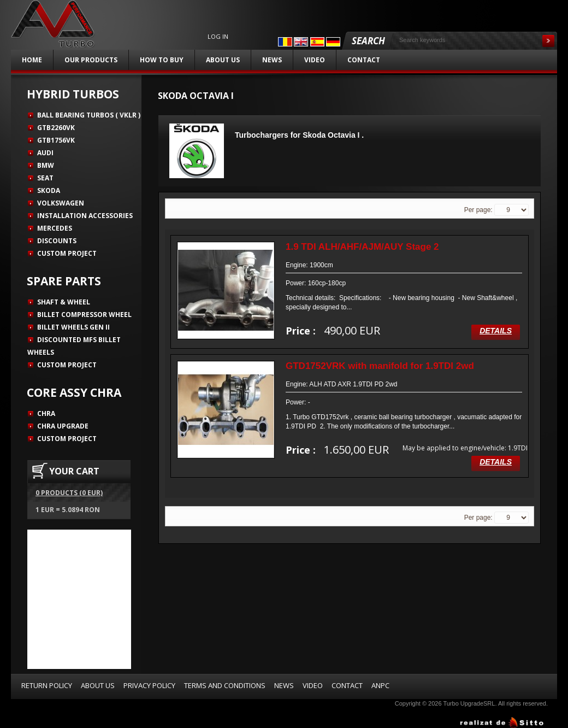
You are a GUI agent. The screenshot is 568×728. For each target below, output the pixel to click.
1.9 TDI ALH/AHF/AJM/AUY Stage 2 (362, 247)
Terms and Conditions (225, 685)
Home (32, 60)
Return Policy (47, 685)
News (272, 60)
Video (315, 60)
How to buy (162, 60)
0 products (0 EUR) (69, 493)
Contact (364, 60)
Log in (218, 37)
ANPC (380, 685)
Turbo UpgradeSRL (469, 703)
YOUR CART (74, 471)
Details (496, 331)
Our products (91, 60)
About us (223, 60)
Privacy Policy (149, 685)
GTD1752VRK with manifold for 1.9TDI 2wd (380, 366)
